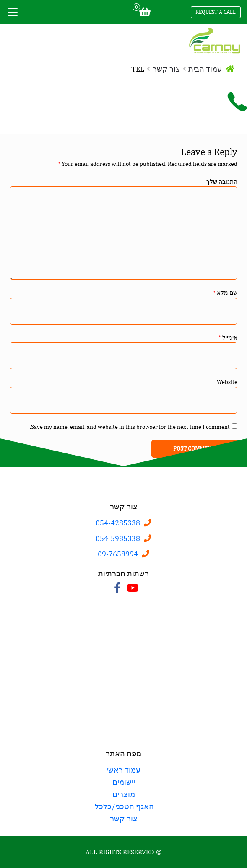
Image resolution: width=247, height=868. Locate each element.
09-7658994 (118, 554)
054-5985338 (118, 538)
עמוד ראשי (123, 770)
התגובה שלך (222, 182)
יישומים (124, 782)
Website (227, 382)
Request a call (216, 12)
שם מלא (225, 293)
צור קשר (166, 69)
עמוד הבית (205, 69)
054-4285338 (118, 523)
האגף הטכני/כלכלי (123, 806)
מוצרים (124, 794)
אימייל (228, 337)
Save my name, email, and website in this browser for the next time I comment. (130, 427)
